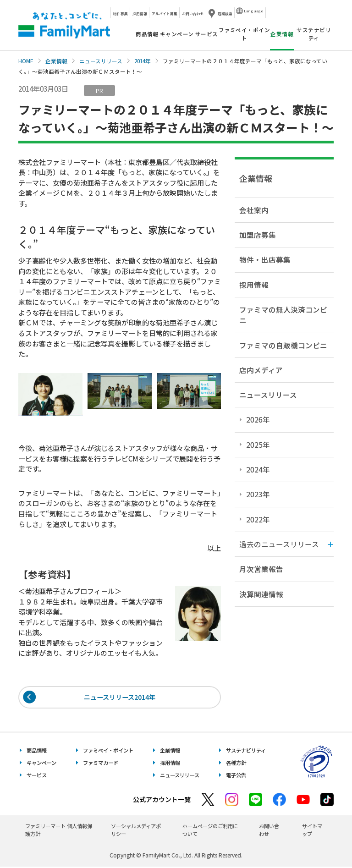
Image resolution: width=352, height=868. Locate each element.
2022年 (258, 519)
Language (253, 11)
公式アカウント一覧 (162, 801)
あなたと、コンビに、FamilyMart (64, 25)
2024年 (258, 469)
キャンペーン (177, 34)
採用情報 (140, 14)
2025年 (258, 445)
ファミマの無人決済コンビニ (283, 315)
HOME (26, 61)
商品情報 (147, 34)
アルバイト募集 (165, 14)
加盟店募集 (258, 235)
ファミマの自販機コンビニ (283, 345)
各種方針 (236, 764)
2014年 (143, 61)
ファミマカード (101, 764)
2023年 (258, 494)
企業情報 (56, 61)
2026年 (258, 419)
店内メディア (261, 370)
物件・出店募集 (265, 259)
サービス (207, 34)
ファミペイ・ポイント (244, 34)
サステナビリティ (314, 34)
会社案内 (254, 210)
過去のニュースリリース (279, 544)
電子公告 (236, 776)
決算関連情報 (261, 594)
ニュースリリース (101, 61)
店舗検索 (225, 14)
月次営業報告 (261, 569)
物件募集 (121, 14)
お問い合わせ (193, 14)
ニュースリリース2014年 (120, 698)
